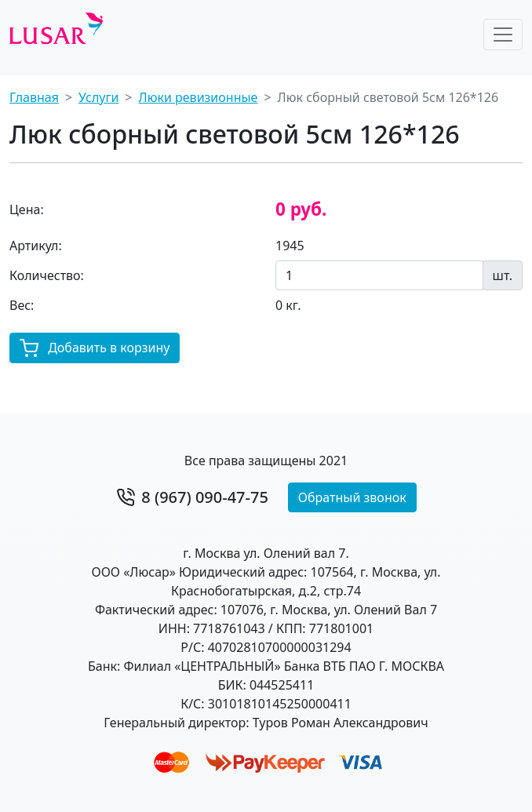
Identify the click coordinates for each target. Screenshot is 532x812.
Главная (34, 97)
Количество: (47, 275)
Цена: (27, 209)
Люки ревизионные (199, 97)
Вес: (22, 305)
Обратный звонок (352, 497)
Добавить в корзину (95, 349)
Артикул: (36, 246)
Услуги (98, 97)
